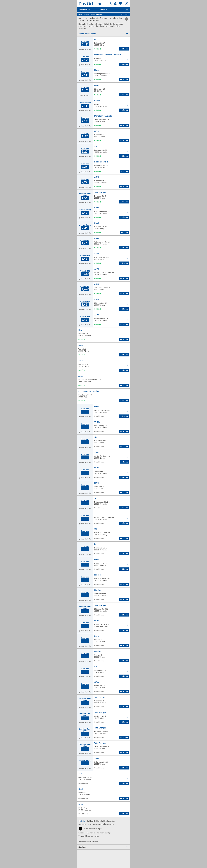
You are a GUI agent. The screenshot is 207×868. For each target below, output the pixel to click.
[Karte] (127, 10)
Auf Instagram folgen (104, 833)
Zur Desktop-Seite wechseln (88, 841)
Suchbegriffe (91, 821)
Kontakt (100, 821)
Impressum (82, 824)
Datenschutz (110, 824)
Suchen (82, 847)
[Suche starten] (110, 3)
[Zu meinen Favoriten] (121, 3)
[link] (127, 19)
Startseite (82, 821)
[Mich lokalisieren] (103, 34)
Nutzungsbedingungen (96, 824)
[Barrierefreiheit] (127, 3)
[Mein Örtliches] (116, 3)
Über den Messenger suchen (89, 836)
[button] (90, 829)
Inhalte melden (109, 821)
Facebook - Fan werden (87, 833)
